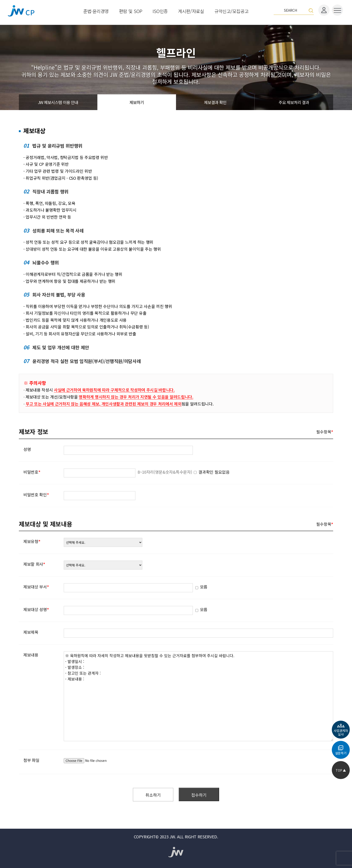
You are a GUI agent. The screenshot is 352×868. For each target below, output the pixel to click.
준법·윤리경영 (96, 11)
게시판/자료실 (191, 11)
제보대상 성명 (36, 623)
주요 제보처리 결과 (294, 102)
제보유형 (32, 555)
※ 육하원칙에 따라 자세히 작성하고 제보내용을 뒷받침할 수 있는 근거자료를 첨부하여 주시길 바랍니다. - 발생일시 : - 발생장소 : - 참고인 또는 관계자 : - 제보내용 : (198, 710)
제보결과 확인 (215, 102)
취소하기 (153, 809)
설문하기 (341, 753)
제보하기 (137, 102)
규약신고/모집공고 (231, 11)
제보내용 (31, 669)
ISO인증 (160, 11)
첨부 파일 (31, 774)
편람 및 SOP (131, 11)
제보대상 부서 (36, 601)
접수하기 (199, 809)
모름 (154, 601)
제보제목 (31, 646)
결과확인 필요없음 (214, 486)
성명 (27, 463)
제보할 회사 (34, 578)
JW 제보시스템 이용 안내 (58, 102)
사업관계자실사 (341, 732)
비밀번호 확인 (36, 508)
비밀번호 (32, 486)
